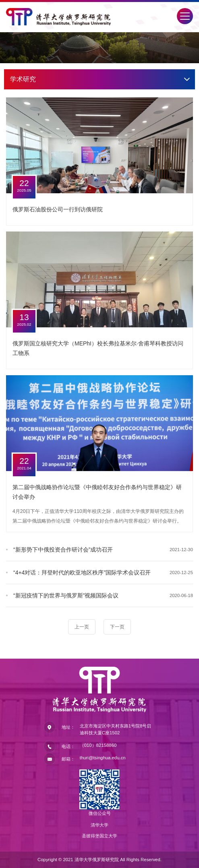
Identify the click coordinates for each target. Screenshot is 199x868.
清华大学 (99, 825)
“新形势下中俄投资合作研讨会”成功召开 (63, 550)
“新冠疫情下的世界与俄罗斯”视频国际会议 (66, 595)
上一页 (82, 627)
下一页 (117, 627)
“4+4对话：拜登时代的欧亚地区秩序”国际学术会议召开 (82, 572)
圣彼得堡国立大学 (99, 836)
